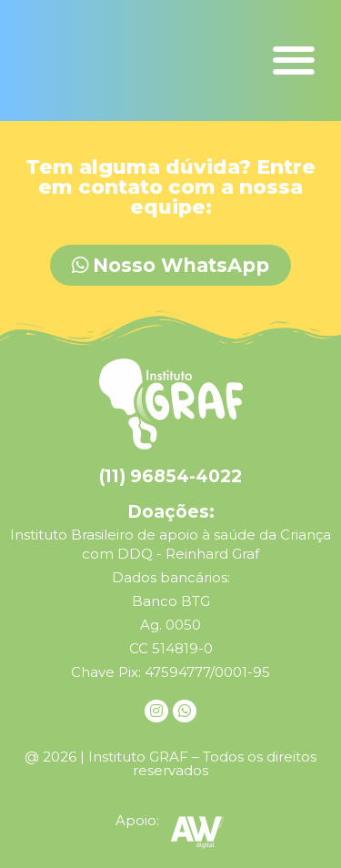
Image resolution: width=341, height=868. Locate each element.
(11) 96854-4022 (170, 476)
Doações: (171, 512)
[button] (293, 61)
